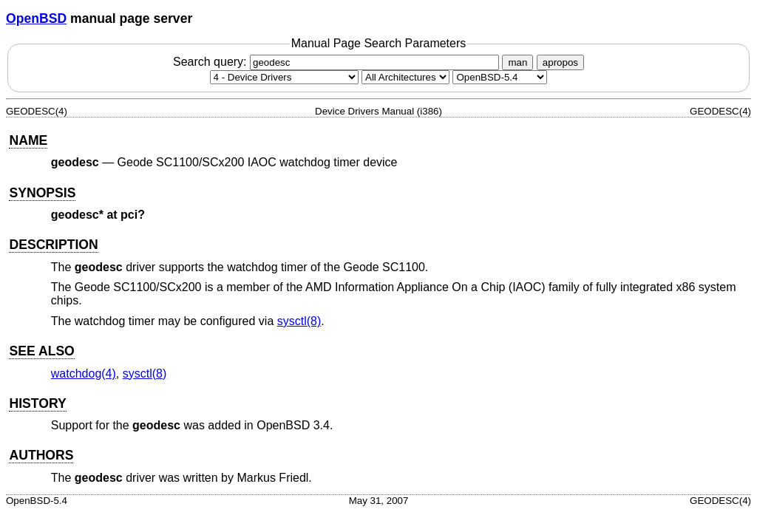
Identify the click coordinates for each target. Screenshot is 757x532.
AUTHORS (41, 455)
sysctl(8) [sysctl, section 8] (299, 321)
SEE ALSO (41, 351)
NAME (28, 140)
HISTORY (37, 403)
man (517, 62)
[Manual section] (284, 77)
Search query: (338, 62)
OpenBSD (36, 18)
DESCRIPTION (53, 245)
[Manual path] (500, 77)
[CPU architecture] (405, 77)
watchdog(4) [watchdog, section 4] (84, 374)
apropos (560, 62)
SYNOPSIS (42, 193)
